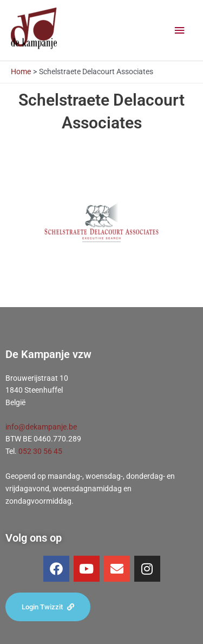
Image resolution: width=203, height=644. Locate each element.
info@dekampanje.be (41, 427)
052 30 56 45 (40, 451)
